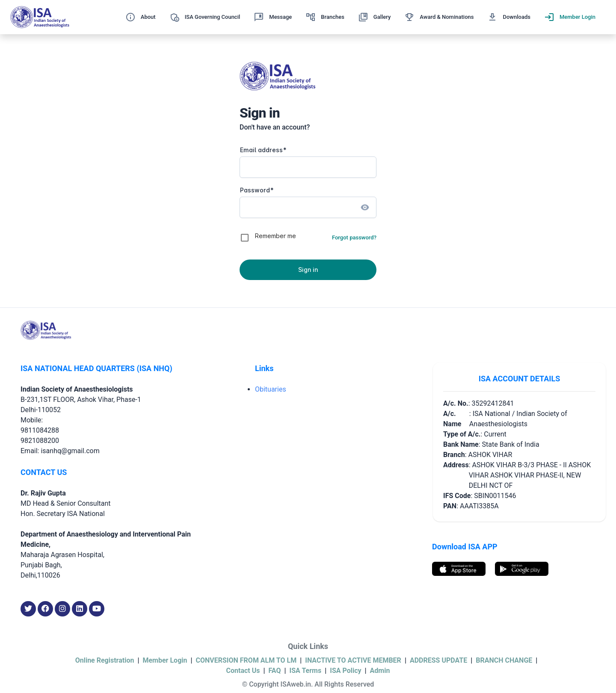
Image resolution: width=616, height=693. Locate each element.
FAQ (275, 671)
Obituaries (271, 389)
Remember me (275, 236)
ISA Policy (345, 671)
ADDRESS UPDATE (438, 660)
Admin (380, 671)
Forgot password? (354, 237)
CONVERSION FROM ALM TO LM (246, 660)
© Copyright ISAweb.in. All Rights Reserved (308, 684)
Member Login (165, 660)
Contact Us (243, 671)
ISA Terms (306, 671)
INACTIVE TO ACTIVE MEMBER (353, 660)
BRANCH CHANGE (504, 660)
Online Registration (105, 660)
